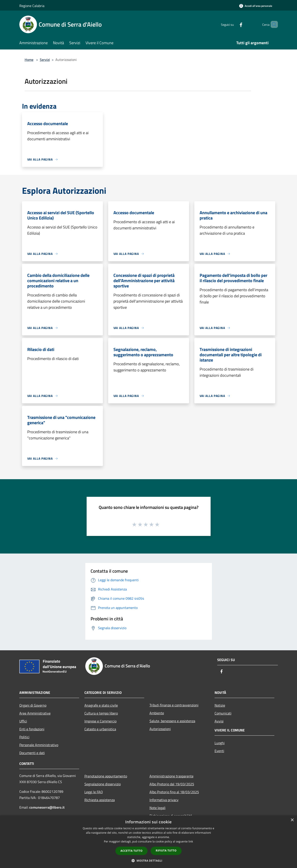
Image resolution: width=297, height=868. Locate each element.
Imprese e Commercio (100, 721)
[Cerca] (273, 24)
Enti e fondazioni (32, 729)
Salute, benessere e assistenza (172, 721)
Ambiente (157, 713)
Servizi (45, 60)
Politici (24, 737)
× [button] (292, 820)
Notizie (220, 705)
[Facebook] (233, 24)
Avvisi (219, 721)
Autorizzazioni (160, 729)
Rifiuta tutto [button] (166, 851)
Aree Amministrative (35, 713)
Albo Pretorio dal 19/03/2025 (172, 784)
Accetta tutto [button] (131, 851)
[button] (149, 861)
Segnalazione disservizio (103, 784)
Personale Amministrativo (39, 745)
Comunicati (223, 713)
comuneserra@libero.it (47, 807)
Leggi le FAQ (94, 792)
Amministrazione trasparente (171, 776)
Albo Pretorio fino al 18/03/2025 (174, 792)
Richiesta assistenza (100, 800)
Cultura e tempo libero (101, 713)
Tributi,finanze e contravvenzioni (174, 705)
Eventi (219, 751)
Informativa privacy (164, 800)
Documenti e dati (32, 753)
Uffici (23, 721)
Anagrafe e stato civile (101, 705)
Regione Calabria (32, 6)
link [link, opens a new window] (191, 842)
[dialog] (148, 842)
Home (29, 60)
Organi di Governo (33, 705)
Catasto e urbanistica (100, 729)
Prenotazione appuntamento (106, 776)
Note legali (158, 808)
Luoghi (220, 743)
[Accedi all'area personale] (256, 6)
